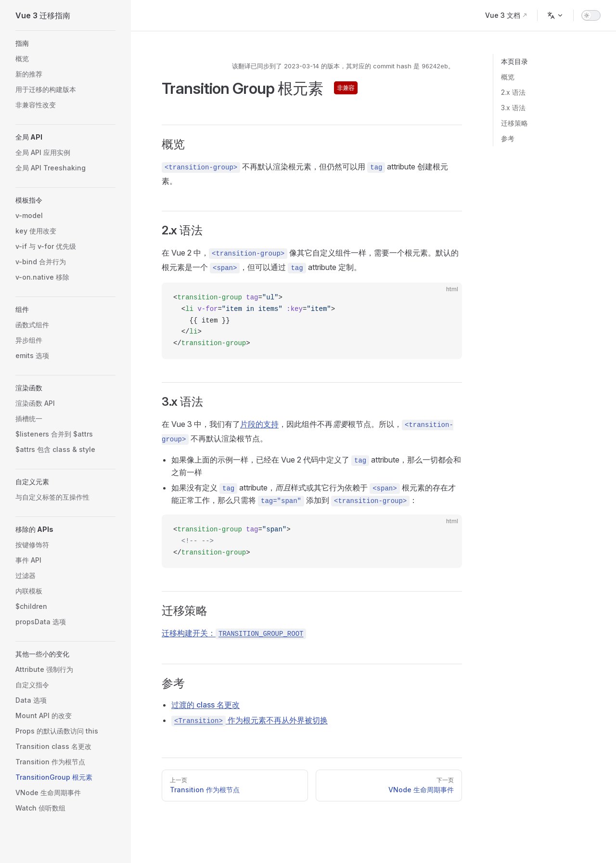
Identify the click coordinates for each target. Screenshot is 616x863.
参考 (508, 138)
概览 (508, 77)
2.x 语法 (513, 92)
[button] (65, 43)
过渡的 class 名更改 (205, 705)
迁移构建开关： (234, 633)
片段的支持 (259, 424)
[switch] (591, 15)
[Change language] (555, 15)
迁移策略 (514, 123)
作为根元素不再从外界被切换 (250, 720)
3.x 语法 (513, 108)
